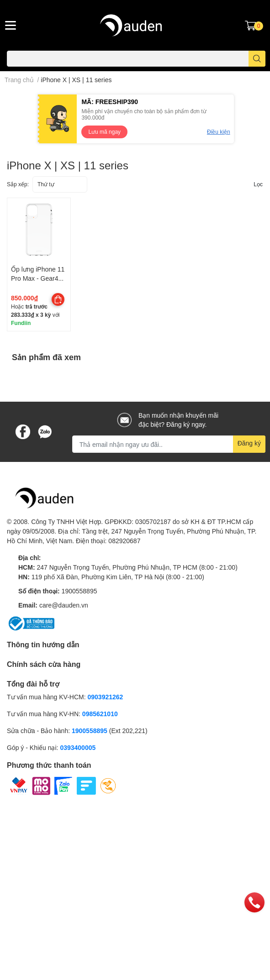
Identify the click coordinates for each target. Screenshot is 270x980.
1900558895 (79, 591)
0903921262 (106, 697)
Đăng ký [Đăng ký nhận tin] (249, 443)
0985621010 (100, 714)
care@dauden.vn (64, 605)
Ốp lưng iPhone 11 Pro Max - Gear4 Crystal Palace (38, 278)
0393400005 (78, 747)
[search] (257, 59)
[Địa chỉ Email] (169, 444)
